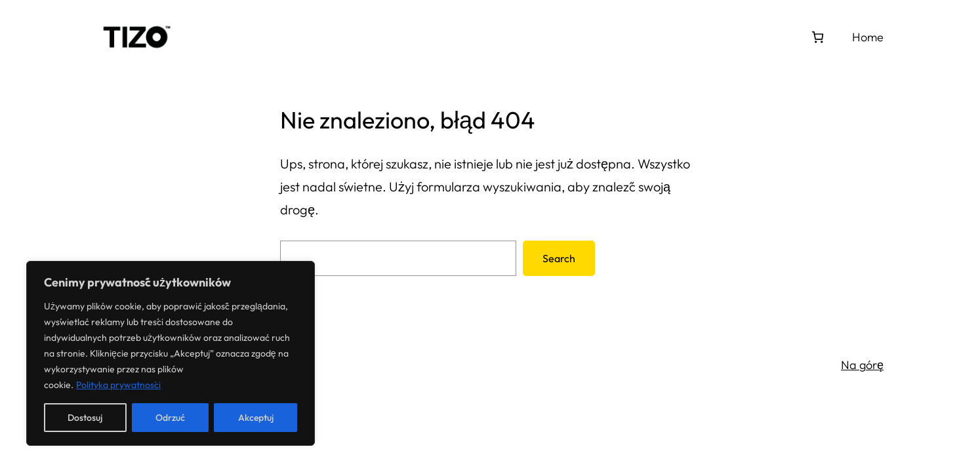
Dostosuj (85, 418)
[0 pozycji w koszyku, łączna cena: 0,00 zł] (818, 37)
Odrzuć (170, 418)
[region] (171, 353)
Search (559, 258)
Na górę (862, 365)
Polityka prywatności (118, 385)
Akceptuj (256, 418)
